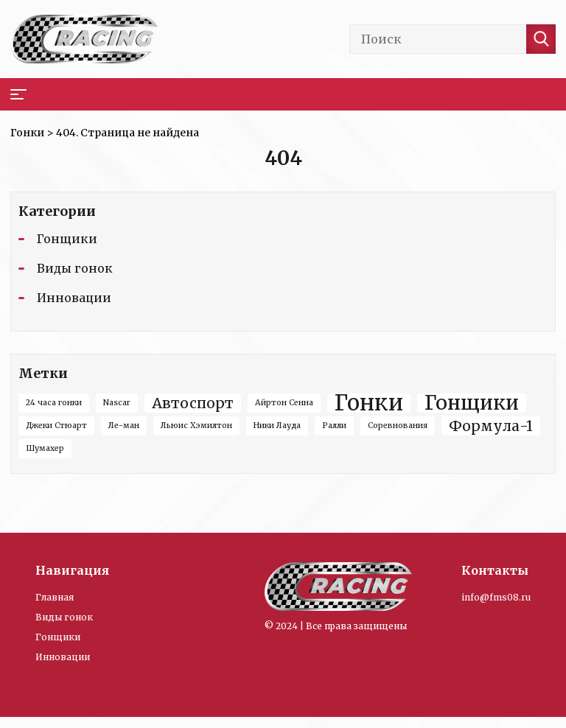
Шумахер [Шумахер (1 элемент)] (45, 448)
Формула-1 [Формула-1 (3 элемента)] (491, 426)
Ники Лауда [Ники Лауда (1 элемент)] (277, 426)
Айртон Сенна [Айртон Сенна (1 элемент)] (284, 403)
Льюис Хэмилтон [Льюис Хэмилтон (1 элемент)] (196, 426)
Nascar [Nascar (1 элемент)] (117, 403)
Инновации (74, 298)
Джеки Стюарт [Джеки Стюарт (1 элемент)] (56, 426)
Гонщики (67, 239)
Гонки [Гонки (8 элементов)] (369, 403)
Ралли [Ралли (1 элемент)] (334, 426)
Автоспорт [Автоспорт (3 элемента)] (193, 403)
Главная (55, 597)
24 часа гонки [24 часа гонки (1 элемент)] (54, 403)
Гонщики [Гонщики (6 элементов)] (472, 403)
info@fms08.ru (496, 597)
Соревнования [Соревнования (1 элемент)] (398, 426)
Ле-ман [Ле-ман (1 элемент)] (124, 426)
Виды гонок (75, 268)
